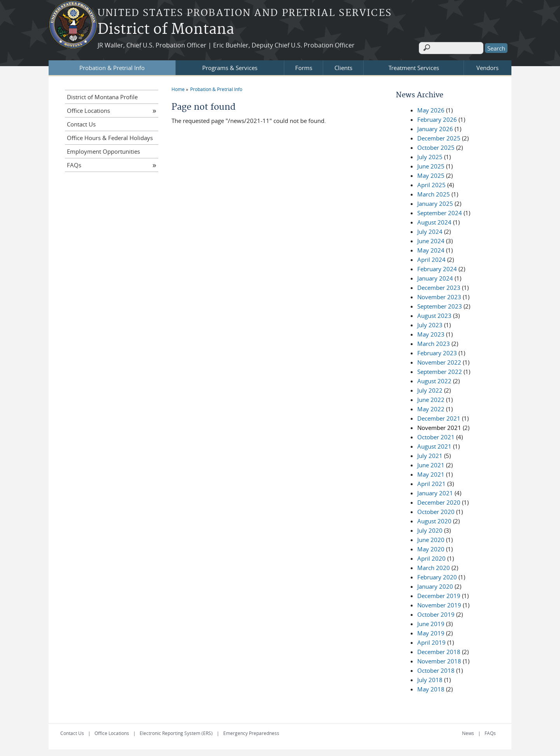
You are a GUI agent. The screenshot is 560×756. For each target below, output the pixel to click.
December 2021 (439, 417)
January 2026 (435, 128)
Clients (343, 67)
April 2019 (431, 641)
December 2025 (439, 137)
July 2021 (430, 454)
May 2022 (431, 408)
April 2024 (431, 258)
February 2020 (437, 576)
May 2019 (431, 632)
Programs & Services (230, 67)
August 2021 (434, 445)
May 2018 (431, 688)
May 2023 (431, 333)
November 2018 (439, 660)
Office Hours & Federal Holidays (110, 137)
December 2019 (439, 595)
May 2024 (431, 249)
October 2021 (436, 436)
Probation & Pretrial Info (112, 67)
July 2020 (430, 529)
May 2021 (431, 473)
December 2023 (439, 286)
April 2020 (431, 557)
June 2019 (431, 623)
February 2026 (437, 118)
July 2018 (430, 679)
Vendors (487, 67)
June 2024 (431, 240)
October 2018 (436, 669)
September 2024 (440, 212)
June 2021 (431, 464)
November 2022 (439, 361)
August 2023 (434, 314)
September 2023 (440, 305)
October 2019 (436, 613)
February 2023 (437, 352)
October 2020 (436, 510)
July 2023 (430, 324)
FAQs (74, 164)
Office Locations (88, 109)
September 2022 (440, 370)
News (468, 732)
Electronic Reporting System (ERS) (176, 732)
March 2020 (434, 567)
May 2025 (431, 174)
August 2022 (434, 380)
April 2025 (431, 184)
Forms (304, 67)
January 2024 (435, 277)
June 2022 (431, 398)
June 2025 (431, 165)
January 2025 (435, 202)
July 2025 (430, 156)
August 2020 (434, 520)
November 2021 (439, 426)
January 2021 (435, 492)
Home (178, 88)
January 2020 (435, 585)
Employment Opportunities (103, 150)
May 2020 (431, 548)
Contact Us (81, 123)
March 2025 (434, 193)
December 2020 (439, 501)
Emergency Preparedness (251, 732)
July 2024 (430, 230)
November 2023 (439, 296)
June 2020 (431, 538)
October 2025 (436, 146)
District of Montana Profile (102, 96)
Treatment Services (414, 67)
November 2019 (439, 604)
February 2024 (437, 268)
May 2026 (431, 109)
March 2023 (434, 342)
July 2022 (430, 389)
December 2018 (439, 651)
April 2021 (431, 482)
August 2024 (434, 221)
